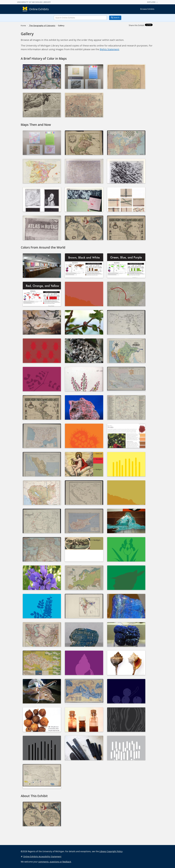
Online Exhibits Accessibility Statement (42, 857)
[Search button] (115, 18)
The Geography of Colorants (42, 26)
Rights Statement (109, 49)
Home (23, 26)
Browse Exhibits (147, 9)
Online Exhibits (39, 9)
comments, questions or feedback (55, 862)
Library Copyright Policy (111, 851)
